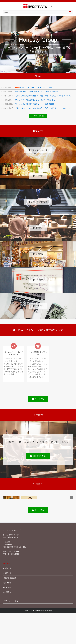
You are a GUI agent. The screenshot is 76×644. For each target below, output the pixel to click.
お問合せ (8, 592)
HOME (7, 564)
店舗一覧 (8, 568)
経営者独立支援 (10, 578)
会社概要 (8, 587)
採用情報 (8, 583)
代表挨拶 (8, 573)
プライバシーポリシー (13, 601)
